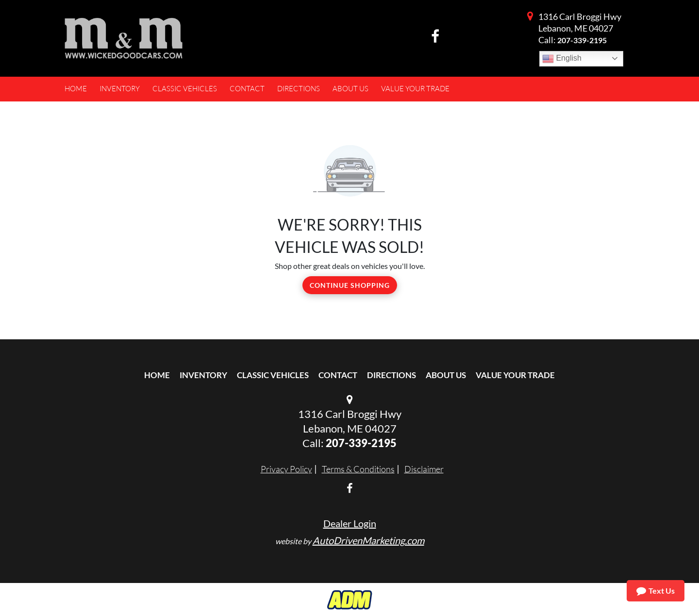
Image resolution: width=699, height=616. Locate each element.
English (562, 59)
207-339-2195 (582, 40)
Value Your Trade (515, 375)
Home (157, 375)
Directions (391, 375)
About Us (446, 375)
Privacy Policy (286, 469)
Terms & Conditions (358, 469)
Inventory (203, 375)
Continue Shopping (350, 285)
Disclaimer (424, 469)
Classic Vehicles (273, 375)
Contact (338, 375)
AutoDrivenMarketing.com (368, 540)
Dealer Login (350, 523)
